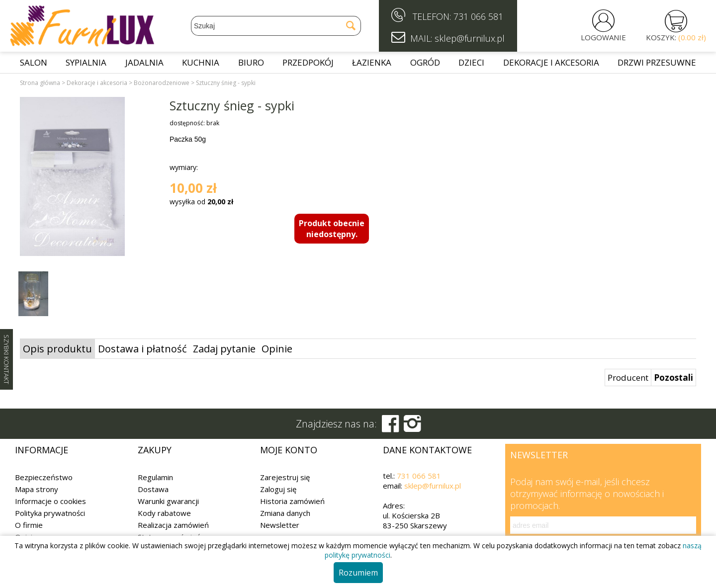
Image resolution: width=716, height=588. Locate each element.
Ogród (425, 62)
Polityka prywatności (50, 513)
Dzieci (471, 62)
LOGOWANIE (603, 37)
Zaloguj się (278, 489)
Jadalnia (144, 62)
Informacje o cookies (50, 501)
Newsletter (280, 525)
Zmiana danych (285, 513)
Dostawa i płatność (142, 349)
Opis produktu (57, 349)
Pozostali (673, 378)
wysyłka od (201, 202)
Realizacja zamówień (173, 525)
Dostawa (153, 489)
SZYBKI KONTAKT (6, 359)
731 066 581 (478, 16)
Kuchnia (201, 62)
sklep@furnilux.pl (433, 486)
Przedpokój (308, 62)
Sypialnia (86, 62)
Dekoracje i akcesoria (551, 62)
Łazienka (372, 62)
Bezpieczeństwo (44, 477)
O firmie (29, 525)
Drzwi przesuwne (657, 62)
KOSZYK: (676, 37)
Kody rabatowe (164, 513)
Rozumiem (358, 573)
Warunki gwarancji (168, 501)
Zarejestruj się (285, 477)
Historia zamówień (292, 501)
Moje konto (289, 450)
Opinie (277, 349)
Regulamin (155, 477)
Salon (34, 62)
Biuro (251, 62)
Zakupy (155, 450)
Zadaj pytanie (224, 349)
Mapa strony (37, 489)
